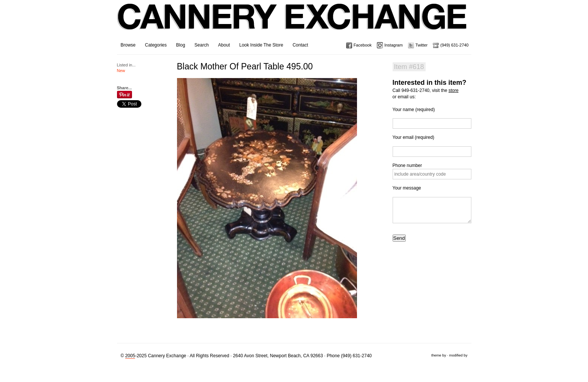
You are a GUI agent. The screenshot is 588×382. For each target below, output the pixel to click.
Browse (128, 45)
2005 (130, 356)
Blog (181, 45)
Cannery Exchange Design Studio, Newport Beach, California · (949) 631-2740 (292, 23)
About (224, 45)
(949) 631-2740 (454, 45)
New (121, 71)
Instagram (394, 45)
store (454, 90)
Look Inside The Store (261, 45)
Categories (156, 45)
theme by (439, 355)
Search (202, 45)
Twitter (421, 45)
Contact (300, 45)
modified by (458, 355)
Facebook (363, 45)
